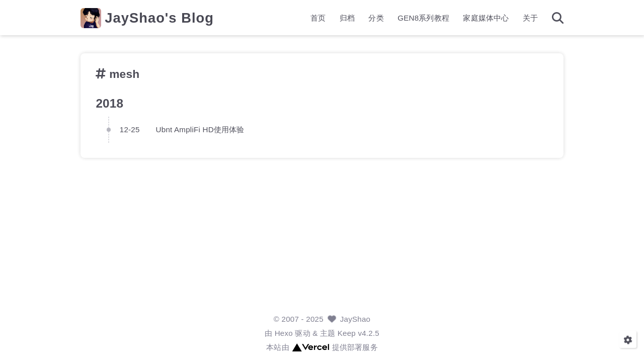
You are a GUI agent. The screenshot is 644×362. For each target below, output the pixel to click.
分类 (376, 18)
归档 (347, 18)
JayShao (355, 319)
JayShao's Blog (159, 18)
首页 (318, 18)
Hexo (284, 333)
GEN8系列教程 (423, 18)
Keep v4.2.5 (358, 333)
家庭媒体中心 (486, 18)
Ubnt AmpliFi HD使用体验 (200, 129)
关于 (530, 18)
